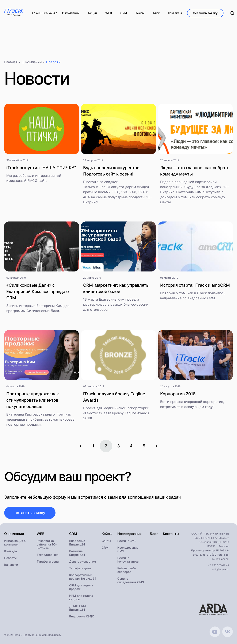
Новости (10, 558)
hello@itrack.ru (220, 570)
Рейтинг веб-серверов (127, 570)
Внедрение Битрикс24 (77, 543)
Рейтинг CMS (127, 541)
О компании (32, 62)
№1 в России (14, 15)
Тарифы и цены (48, 562)
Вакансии (11, 565)
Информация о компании (15, 543)
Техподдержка (48, 555)
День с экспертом (83, 562)
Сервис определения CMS (131, 581)
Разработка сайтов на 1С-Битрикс (47, 545)
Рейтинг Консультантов (128, 560)
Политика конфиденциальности (42, 635)
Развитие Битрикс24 (77, 553)
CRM (105, 548)
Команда (11, 552)
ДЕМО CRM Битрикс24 (78, 608)
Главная (11, 62)
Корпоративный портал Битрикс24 (83, 577)
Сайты (106, 541)
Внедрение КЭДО (82, 617)
